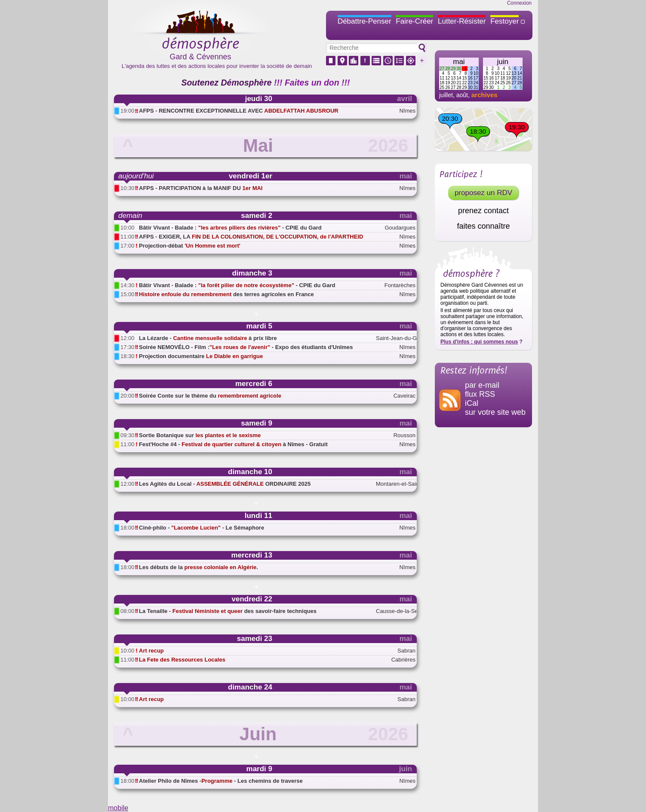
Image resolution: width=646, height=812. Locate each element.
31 (476, 87)
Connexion (519, 3)
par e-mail (482, 385)
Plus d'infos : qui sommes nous (479, 342)
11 (442, 78)
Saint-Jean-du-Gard (396, 338)
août (462, 95)
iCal (472, 403)
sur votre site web (495, 412)
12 (448, 78)
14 (459, 78)
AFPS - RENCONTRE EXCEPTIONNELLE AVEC (239, 111)
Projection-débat (190, 246)
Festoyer (504, 21)
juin (503, 62)
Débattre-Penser (365, 21)
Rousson (405, 435)
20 (453, 83)
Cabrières (403, 660)
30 (459, 69)
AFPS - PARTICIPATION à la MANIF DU (201, 188)
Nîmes (407, 111)
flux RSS (480, 394)
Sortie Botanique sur (200, 435)
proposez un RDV (483, 193)
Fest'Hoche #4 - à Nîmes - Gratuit (233, 444)
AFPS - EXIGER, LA (251, 237)
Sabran (406, 651)
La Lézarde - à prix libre (208, 338)
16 (470, 78)
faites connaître (483, 226)
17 (476, 78)
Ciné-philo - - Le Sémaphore (201, 528)
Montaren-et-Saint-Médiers (396, 484)
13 (453, 78)
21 (459, 83)
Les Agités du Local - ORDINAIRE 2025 (225, 484)
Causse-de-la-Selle (396, 611)
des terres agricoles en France (226, 294)
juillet (446, 95)
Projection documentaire (201, 356)
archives (484, 95)
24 (476, 83)
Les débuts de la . (198, 567)
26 (448, 87)
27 (442, 69)
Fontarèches (400, 285)
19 (448, 83)
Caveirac (405, 396)
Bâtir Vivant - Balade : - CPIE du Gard (230, 228)
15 (465, 78)
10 (476, 73)
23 (470, 83)
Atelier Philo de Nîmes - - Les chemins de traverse (221, 781)
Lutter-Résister (462, 21)
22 (465, 83)
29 (453, 69)
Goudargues (400, 228)
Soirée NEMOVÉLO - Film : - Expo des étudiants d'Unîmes (246, 347)
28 (448, 69)
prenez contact (483, 211)
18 (442, 83)
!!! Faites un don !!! (312, 83)
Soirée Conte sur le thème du (210, 396)
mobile (118, 808)
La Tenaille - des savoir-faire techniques (228, 611)
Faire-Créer (414, 21)
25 (442, 87)
